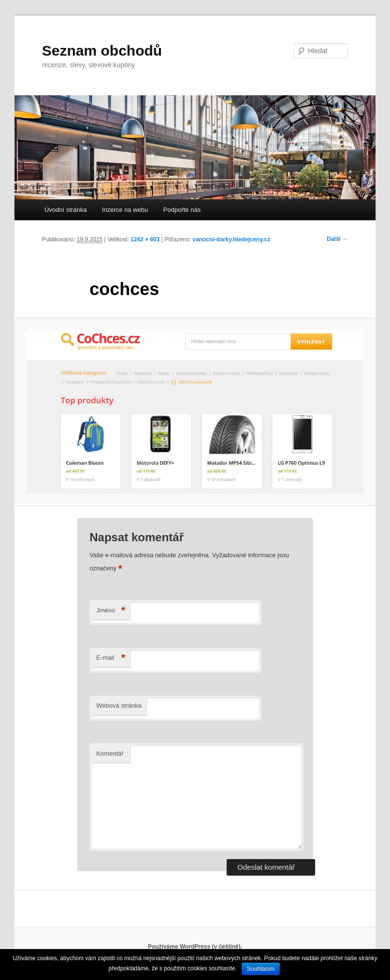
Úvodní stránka (65, 210)
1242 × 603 (145, 239)
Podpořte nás (182, 210)
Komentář (110, 753)
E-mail (111, 658)
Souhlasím (261, 969)
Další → (337, 239)
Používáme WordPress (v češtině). (195, 947)
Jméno (111, 611)
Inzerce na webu (125, 210)
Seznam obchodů (102, 51)
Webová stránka (119, 705)
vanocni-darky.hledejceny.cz (231, 239)
